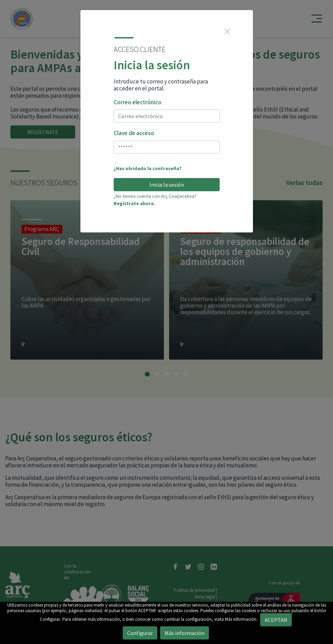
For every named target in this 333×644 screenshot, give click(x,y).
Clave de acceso (134, 133)
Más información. (241, 619)
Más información (185, 633)
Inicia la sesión (167, 185)
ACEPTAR (147, 611)
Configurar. (50, 619)
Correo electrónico (138, 102)
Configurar (140, 633)
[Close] (227, 31)
